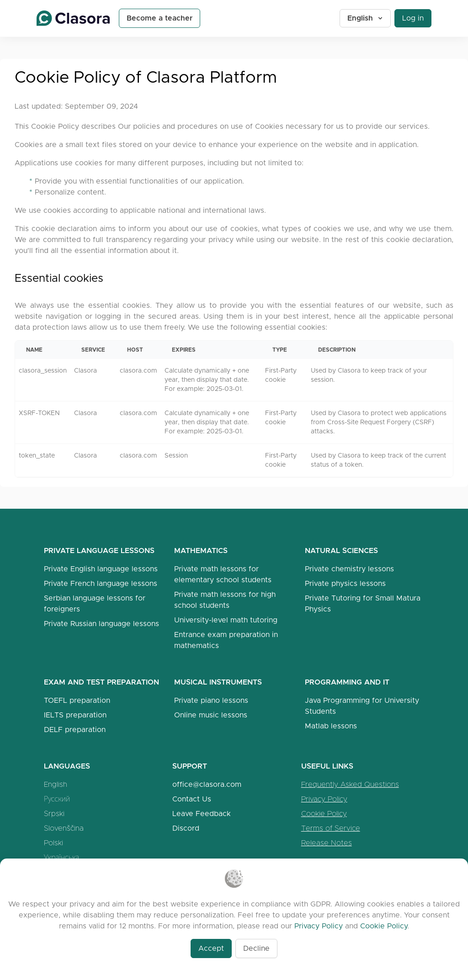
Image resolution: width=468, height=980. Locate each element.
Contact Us (192, 799)
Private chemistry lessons (349, 569)
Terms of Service (331, 828)
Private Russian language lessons (101, 624)
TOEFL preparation (77, 700)
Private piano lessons (211, 700)
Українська (61, 857)
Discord (186, 828)
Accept (211, 948)
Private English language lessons (101, 569)
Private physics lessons (345, 583)
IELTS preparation (75, 715)
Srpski (54, 814)
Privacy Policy (324, 799)
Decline (256, 948)
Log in (413, 18)
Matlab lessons (331, 726)
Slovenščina (64, 828)
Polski (53, 843)
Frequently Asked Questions (350, 784)
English (366, 18)
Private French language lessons (101, 583)
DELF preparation (75, 730)
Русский (57, 799)
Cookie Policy (324, 814)
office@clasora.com (207, 784)
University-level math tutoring (226, 620)
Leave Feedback (202, 814)
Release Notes (327, 843)
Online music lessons (211, 715)
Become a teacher (160, 18)
